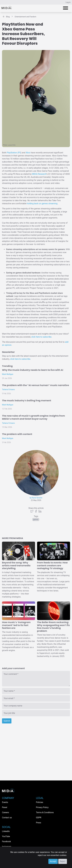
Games (36, 520)
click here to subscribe (41, 337)
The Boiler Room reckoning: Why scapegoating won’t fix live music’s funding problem (53, 627)
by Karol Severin (36, 498)
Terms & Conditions (45, 812)
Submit (7, 721)
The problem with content (17, 434)
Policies (40, 802)
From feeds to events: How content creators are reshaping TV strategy (52, 565)
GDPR (39, 818)
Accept (53, 861)
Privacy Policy (42, 807)
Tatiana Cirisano (8, 389)
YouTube (6, 836)
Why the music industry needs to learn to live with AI (33, 370)
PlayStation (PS (14, 153)
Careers (6, 812)
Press (39, 823)
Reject (63, 861)
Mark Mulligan (8, 374)
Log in (68, 2)
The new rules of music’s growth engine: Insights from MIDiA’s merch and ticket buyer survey (33, 417)
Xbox (28, 153)
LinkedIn (6, 831)
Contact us (7, 818)
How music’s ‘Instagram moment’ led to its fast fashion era (16, 625)
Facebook (6, 841)
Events (5, 802)
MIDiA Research (39, 174)
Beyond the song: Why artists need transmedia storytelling (16, 565)
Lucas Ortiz (12, 145)
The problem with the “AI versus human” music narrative (35, 385)
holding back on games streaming (42, 204)
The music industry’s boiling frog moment (27, 400)
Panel (5, 807)
